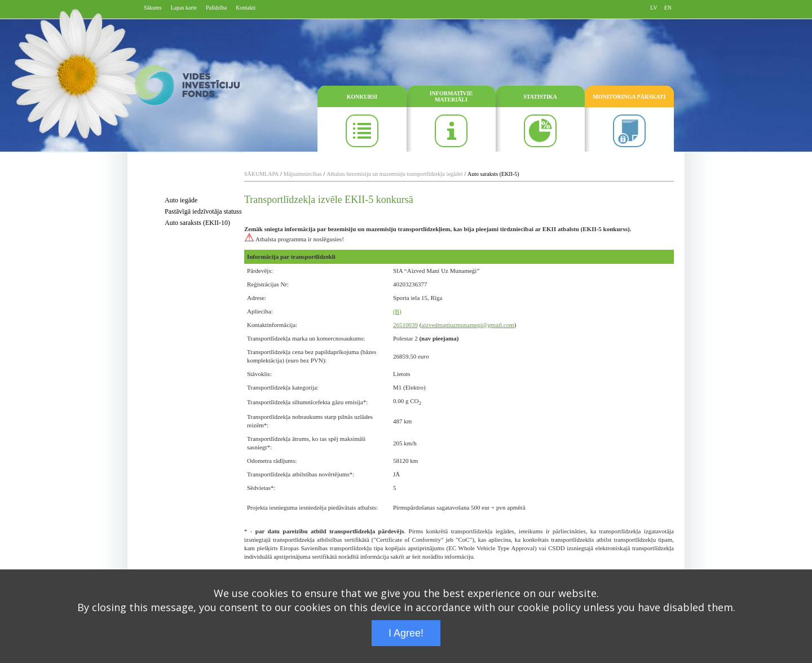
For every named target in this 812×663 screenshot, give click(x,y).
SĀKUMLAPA (261, 174)
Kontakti (246, 8)
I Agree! (406, 633)
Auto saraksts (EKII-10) (197, 223)
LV (654, 8)
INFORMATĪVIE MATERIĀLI (451, 96)
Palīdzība (216, 8)
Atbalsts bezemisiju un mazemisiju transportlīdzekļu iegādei (394, 174)
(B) (397, 311)
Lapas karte (184, 8)
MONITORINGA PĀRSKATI (630, 97)
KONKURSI (362, 97)
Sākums (153, 8)
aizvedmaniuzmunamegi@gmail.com (467, 325)
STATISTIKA (540, 97)
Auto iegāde (181, 200)
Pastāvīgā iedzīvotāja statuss (203, 211)
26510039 (405, 325)
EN (668, 8)
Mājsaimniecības (303, 174)
